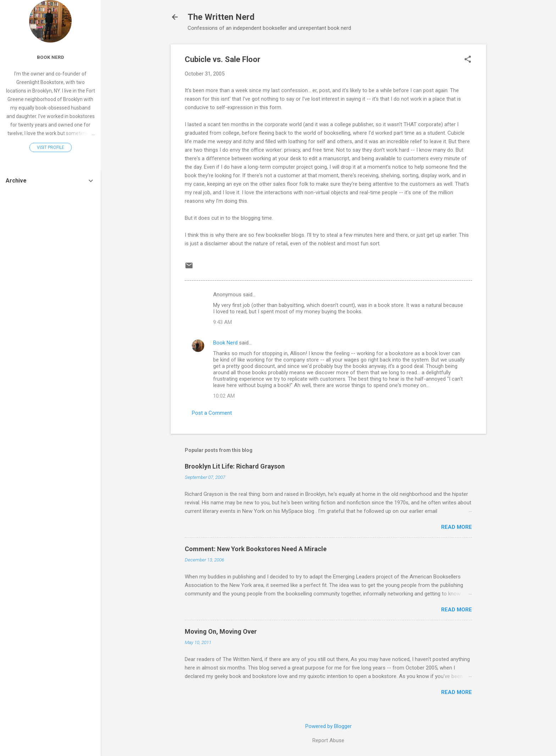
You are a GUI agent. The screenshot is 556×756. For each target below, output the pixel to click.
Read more (457, 527)
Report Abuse (328, 740)
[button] (468, 60)
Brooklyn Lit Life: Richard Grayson (235, 466)
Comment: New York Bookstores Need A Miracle (256, 549)
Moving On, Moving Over (221, 631)
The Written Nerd (221, 17)
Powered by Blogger (329, 726)
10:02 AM (224, 396)
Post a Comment (212, 413)
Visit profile (51, 147)
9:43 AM (223, 322)
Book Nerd (225, 343)
